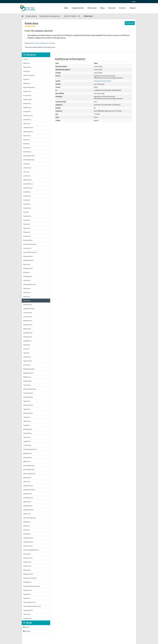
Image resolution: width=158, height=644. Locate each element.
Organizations (78, 8)
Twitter (26, 627)
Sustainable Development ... (50, 16)
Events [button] (123, 8)
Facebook (27, 631)
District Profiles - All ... (73, 16)
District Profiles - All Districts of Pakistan (42, 43)
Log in (134, 2)
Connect (112, 8)
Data (67, 8)
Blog (102, 8)
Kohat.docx (88, 16)
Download (130, 23)
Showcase (92, 8)
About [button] (133, 8)
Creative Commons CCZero (103, 81)
